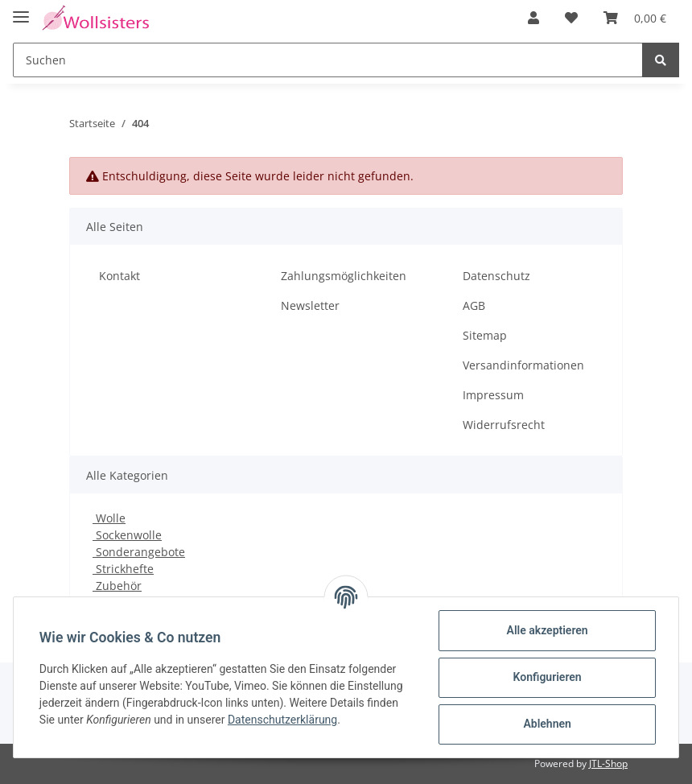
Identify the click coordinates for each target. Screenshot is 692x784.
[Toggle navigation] (21, 10)
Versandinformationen (523, 365)
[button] (533, 18)
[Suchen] (328, 60)
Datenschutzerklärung (282, 720)
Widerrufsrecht (504, 425)
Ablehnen (547, 724)
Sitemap (485, 335)
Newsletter (310, 305)
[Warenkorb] (635, 18)
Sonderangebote (139, 552)
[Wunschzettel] (571, 18)
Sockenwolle (127, 535)
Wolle (109, 518)
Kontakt (119, 276)
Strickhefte (123, 569)
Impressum (493, 395)
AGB (474, 305)
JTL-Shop (608, 763)
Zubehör (117, 586)
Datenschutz (496, 276)
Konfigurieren (547, 677)
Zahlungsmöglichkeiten (344, 276)
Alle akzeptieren (547, 630)
